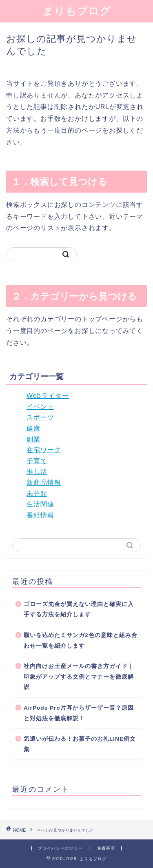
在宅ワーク (44, 450)
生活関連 (40, 504)
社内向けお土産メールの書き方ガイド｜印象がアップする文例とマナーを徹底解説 (79, 677)
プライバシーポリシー (60, 848)
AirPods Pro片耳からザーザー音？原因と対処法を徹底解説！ (79, 713)
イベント (40, 407)
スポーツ (40, 417)
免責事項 (106, 848)
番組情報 (40, 515)
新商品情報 (44, 483)
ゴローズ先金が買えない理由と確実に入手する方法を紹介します (79, 609)
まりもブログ (77, 11)
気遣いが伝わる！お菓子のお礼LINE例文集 (80, 744)
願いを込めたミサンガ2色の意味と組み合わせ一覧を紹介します (81, 640)
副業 (33, 439)
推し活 (37, 472)
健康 (33, 428)
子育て (37, 461)
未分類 (37, 494)
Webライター (48, 396)
